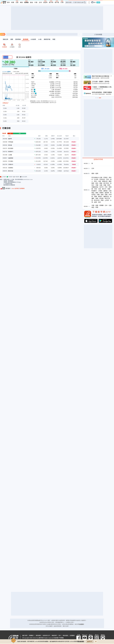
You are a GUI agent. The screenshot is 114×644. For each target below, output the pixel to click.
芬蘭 (97, 185)
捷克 (97, 183)
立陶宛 (100, 191)
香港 (109, 185)
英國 (97, 205)
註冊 (98, 2)
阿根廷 (105, 177)
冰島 (99, 189)
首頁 (8, 2)
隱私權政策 (81, 641)
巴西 (107, 179)
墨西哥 (107, 193)
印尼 (106, 187)
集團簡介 (32, 636)
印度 (95, 189)
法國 (101, 185)
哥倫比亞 (105, 181)
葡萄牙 (100, 196)
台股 (17, 2)
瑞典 (97, 198)
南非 (99, 202)
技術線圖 (99, 34)
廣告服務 (38, 636)
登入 (95, 2)
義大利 (104, 189)
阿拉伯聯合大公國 (97, 177)
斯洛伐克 (97, 200)
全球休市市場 (98, 159)
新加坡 (101, 198)
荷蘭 (98, 195)
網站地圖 (65, 636)
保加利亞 (102, 179)
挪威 (102, 195)
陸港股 (26, 2)
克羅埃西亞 (95, 187)
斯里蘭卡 (94, 191)
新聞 (13, 2)
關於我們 (25, 636)
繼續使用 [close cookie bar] (90, 641)
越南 (97, 173)
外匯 (36, 2)
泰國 (102, 200)
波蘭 (95, 196)
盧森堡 (105, 191)
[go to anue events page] (89, 2)
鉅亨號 (57, 2)
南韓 (109, 189)
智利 (95, 181)
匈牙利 (101, 187)
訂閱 (62, 2)
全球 (40, 2)
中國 (99, 181)
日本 (93, 168)
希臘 (105, 185)
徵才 (60, 636)
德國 (101, 183)
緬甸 (93, 173)
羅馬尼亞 (106, 196)
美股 (21, 2)
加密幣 (45, 2)
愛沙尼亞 (106, 183)
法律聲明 (72, 636)
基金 (32, 2)
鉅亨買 (51, 2)
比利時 (96, 179)
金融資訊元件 (46, 636)
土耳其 (107, 200)
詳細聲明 (82, 624)
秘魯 (106, 195)
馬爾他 (101, 193)
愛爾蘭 (101, 205)
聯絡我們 (54, 636)
